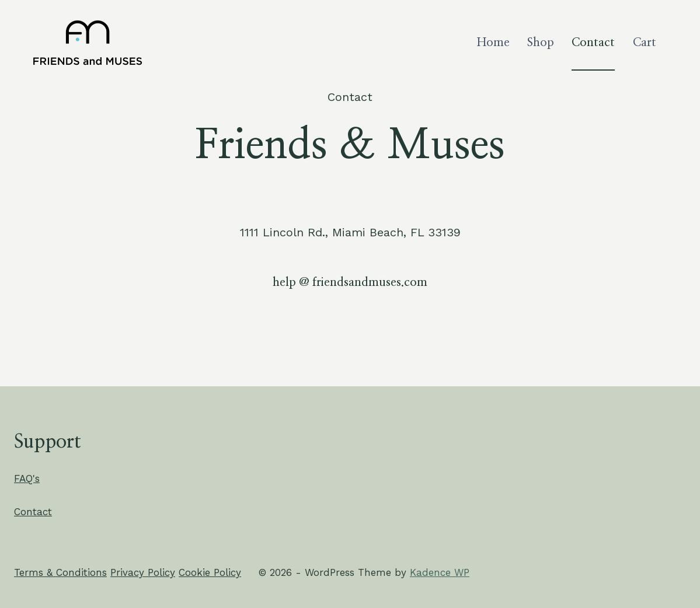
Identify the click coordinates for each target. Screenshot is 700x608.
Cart (645, 43)
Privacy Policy (143, 572)
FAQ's (27, 478)
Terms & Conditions (60, 572)
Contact (593, 43)
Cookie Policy (210, 572)
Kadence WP (440, 572)
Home (493, 43)
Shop (541, 43)
